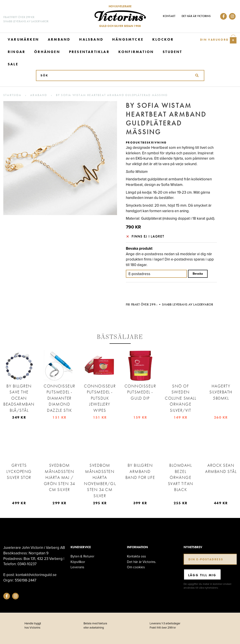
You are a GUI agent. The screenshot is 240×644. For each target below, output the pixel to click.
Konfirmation (136, 52)
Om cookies (136, 567)
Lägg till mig (202, 575)
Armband (59, 39)
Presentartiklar (89, 52)
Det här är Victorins (196, 16)
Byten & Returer (82, 556)
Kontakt (169, 16)
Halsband (91, 39)
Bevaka (198, 274)
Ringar (17, 52)
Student (172, 52)
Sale (13, 64)
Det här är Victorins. (142, 562)
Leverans (77, 567)
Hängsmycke (128, 39)
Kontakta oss (136, 556)
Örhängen (47, 52)
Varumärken (23, 39)
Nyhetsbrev (193, 547)
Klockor (163, 39)
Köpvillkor (78, 562)
